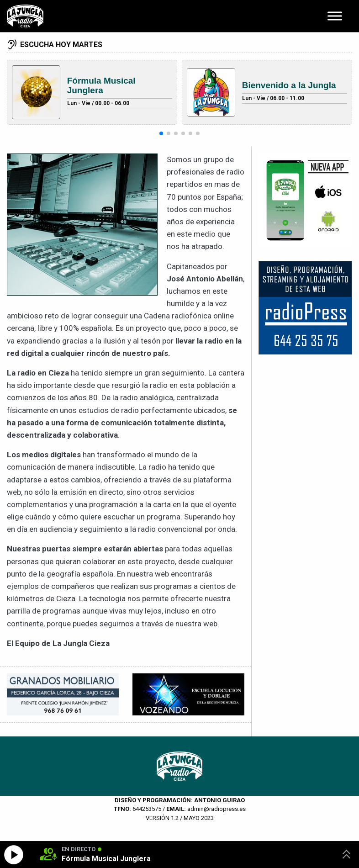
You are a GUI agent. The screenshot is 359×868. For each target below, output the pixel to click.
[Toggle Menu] (335, 16)
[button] (161, 133)
